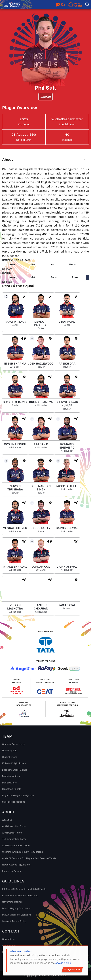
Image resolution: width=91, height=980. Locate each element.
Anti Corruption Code (14, 826)
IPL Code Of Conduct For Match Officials (24, 889)
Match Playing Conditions (16, 908)
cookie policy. (63, 963)
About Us (7, 820)
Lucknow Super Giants (15, 770)
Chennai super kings (14, 744)
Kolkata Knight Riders (14, 763)
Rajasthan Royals (12, 789)
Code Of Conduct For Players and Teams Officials (29, 858)
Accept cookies (72, 970)
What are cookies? (21, 952)
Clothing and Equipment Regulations (23, 852)
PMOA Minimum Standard (16, 915)
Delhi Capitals (10, 751)
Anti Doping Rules (12, 833)
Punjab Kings (9, 783)
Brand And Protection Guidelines (20, 896)
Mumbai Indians (11, 776)
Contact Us (8, 939)
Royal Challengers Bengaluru (18, 796)
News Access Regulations (16, 865)
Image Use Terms (11, 871)
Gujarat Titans (10, 757)
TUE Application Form (14, 839)
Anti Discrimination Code (16, 846)
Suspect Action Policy (14, 921)
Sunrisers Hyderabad (14, 802)
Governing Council (12, 902)
